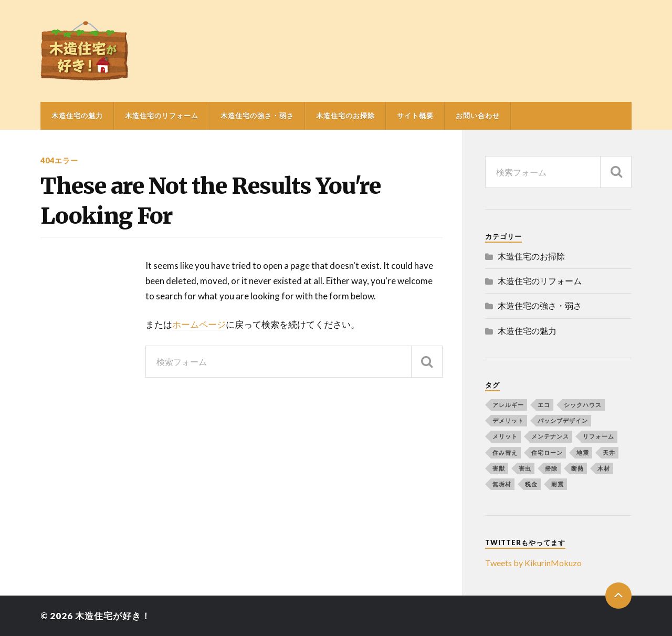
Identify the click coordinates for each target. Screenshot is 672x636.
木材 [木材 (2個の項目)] (604, 468)
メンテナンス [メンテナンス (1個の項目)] (550, 436)
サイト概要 (415, 116)
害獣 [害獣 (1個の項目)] (499, 468)
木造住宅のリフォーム (162, 116)
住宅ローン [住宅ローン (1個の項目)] (547, 452)
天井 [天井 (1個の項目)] (609, 452)
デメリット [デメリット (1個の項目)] (508, 420)
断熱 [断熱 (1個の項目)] (577, 468)
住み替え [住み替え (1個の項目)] (505, 452)
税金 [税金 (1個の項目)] (531, 484)
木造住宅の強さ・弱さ (257, 116)
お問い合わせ (478, 116)
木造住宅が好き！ (113, 616)
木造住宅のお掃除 (345, 116)
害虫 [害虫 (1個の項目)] (525, 468)
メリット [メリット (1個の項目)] (505, 436)
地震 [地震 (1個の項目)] (583, 452)
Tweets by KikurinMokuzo (533, 563)
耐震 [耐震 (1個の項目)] (558, 484)
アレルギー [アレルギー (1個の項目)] (508, 405)
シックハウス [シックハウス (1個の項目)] (583, 405)
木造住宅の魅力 (77, 116)
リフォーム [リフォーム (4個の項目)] (598, 436)
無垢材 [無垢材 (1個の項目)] (502, 484)
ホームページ (199, 324)
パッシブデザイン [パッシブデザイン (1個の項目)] (563, 420)
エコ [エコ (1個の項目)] (544, 405)
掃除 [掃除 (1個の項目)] (551, 468)
